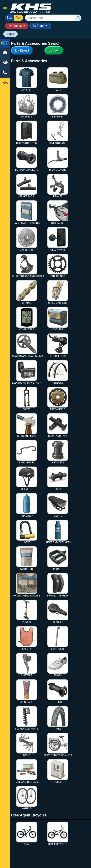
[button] (5, 9)
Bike (10, 17)
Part (19, 17)
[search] (78, 18)
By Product (16, 26)
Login (10, 34)
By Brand (39, 26)
